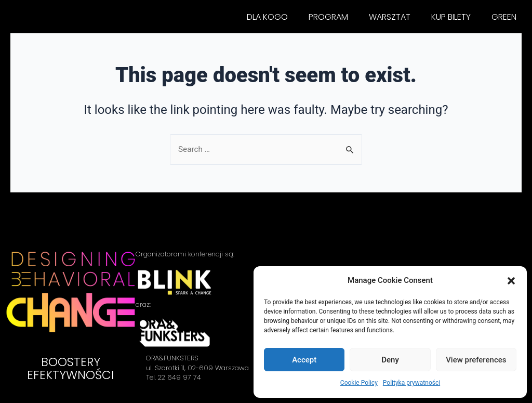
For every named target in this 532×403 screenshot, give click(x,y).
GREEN (504, 17)
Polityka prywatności (411, 383)
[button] (511, 281)
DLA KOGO (267, 17)
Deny (390, 360)
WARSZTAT (390, 17)
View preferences (476, 360)
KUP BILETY (451, 17)
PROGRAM (328, 17)
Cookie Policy (359, 383)
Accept (304, 360)
